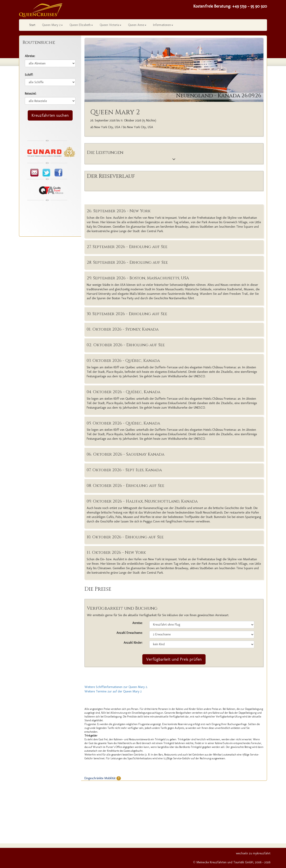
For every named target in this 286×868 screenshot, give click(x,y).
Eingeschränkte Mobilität (103, 778)
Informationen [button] (163, 25)
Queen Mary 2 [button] (52, 25)
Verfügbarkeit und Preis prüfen (174, 659)
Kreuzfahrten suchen (50, 115)
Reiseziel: (31, 94)
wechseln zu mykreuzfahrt (253, 853)
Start (32, 25)
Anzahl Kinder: (133, 643)
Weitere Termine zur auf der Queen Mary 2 (113, 691)
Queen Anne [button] (137, 25)
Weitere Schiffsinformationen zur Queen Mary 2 (116, 687)
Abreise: (30, 56)
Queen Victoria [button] (110, 25)
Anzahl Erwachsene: (129, 633)
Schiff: (29, 75)
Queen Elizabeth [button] (81, 25)
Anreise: (137, 623)
